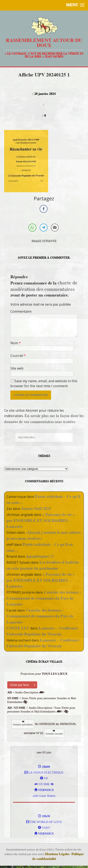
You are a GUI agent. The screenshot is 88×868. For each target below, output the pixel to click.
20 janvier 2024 (45, 94)
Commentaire (21, 311)
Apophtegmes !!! (40, 556)
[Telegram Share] (44, 228)
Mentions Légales (57, 854)
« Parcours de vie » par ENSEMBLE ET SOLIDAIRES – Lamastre (41, 521)
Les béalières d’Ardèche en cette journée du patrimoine (43, 565)
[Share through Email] (55, 228)
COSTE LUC (18, 628)
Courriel (17, 356)
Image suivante (44, 241)
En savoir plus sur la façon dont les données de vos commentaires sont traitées (44, 419)
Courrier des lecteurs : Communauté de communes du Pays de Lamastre (44, 598)
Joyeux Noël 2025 (36, 509)
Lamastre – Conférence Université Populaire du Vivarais (42, 631)
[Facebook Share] (44, 209)
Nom (15, 343)
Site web (17, 368)
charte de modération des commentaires (44, 286)
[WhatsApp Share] (32, 228)
